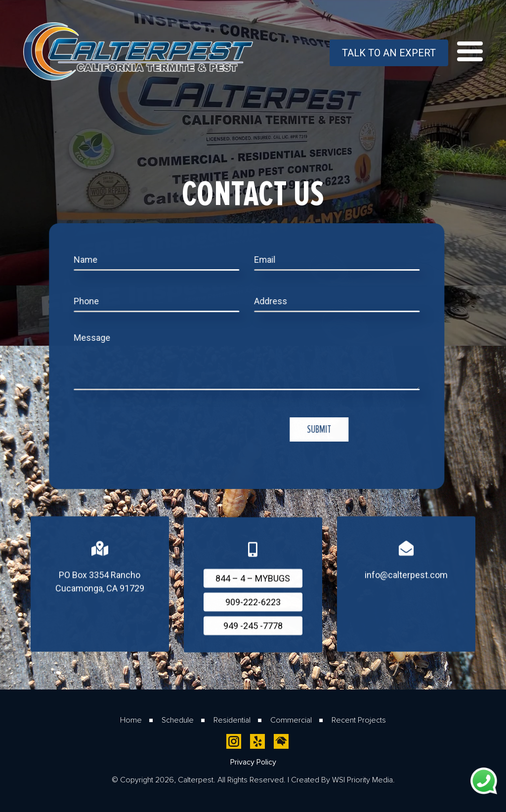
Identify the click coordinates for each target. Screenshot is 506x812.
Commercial (291, 720)
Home (131, 720)
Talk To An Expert (389, 53)
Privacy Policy (253, 762)
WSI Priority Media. (363, 780)
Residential (232, 720)
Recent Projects (359, 720)
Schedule (178, 720)
